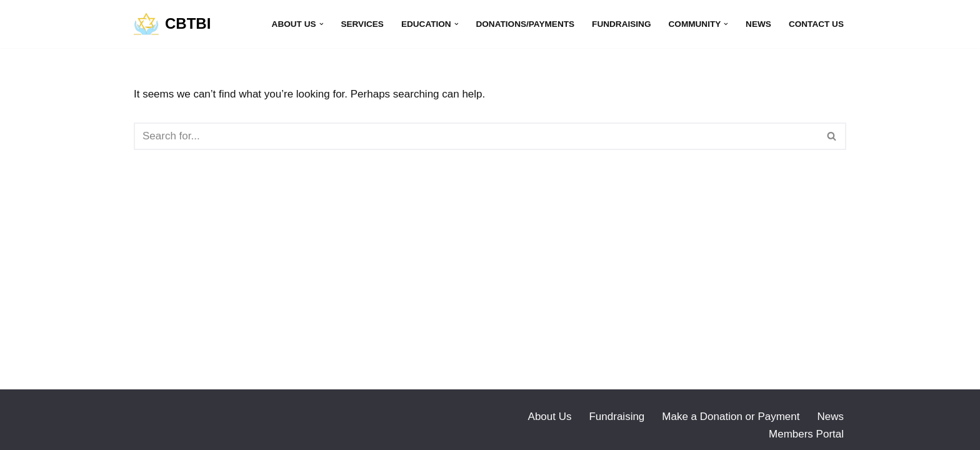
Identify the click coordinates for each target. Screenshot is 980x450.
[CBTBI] (172, 24)
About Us (550, 417)
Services (362, 24)
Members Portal (806, 434)
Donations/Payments (525, 24)
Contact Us (816, 24)
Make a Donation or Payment (731, 417)
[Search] (476, 136)
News (758, 24)
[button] (322, 24)
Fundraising (621, 24)
